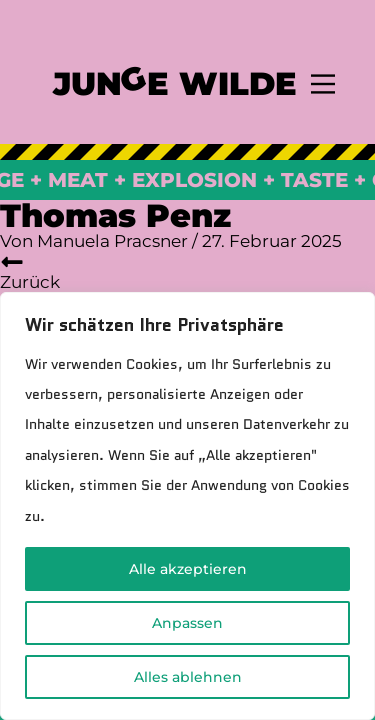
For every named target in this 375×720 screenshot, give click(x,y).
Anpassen (187, 623)
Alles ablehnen (188, 677)
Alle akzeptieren (188, 569)
